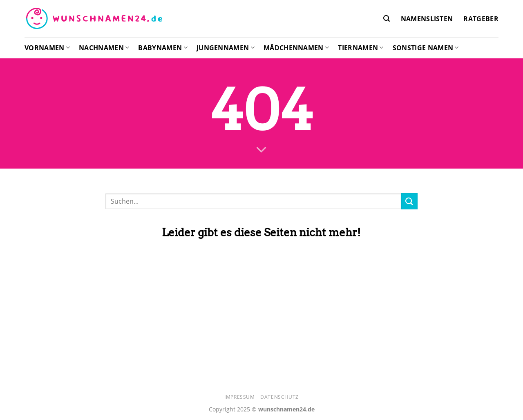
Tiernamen (361, 48)
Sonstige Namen (426, 48)
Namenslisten (427, 19)
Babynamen (163, 48)
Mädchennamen (296, 48)
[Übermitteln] (409, 201)
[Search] (387, 19)
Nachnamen (104, 48)
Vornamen (47, 48)
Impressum (240, 397)
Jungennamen (226, 48)
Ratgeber (481, 19)
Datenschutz (279, 397)
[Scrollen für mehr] (261, 150)
